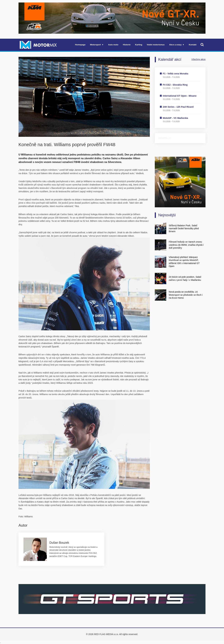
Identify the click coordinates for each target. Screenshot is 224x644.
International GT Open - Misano (180, 96)
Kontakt (193, 45)
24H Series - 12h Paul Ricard (178, 107)
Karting (139, 45)
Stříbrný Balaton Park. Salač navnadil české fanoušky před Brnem (184, 229)
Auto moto (113, 45)
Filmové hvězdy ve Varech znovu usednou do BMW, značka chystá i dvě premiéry (186, 245)
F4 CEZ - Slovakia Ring (175, 85)
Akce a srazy (175, 45)
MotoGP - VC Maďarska (175, 118)
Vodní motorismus (156, 45)
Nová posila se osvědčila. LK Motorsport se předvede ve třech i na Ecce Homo (186, 295)
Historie (127, 45)
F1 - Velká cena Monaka (176, 74)
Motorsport (95, 45)
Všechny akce (198, 59)
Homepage (80, 45)
